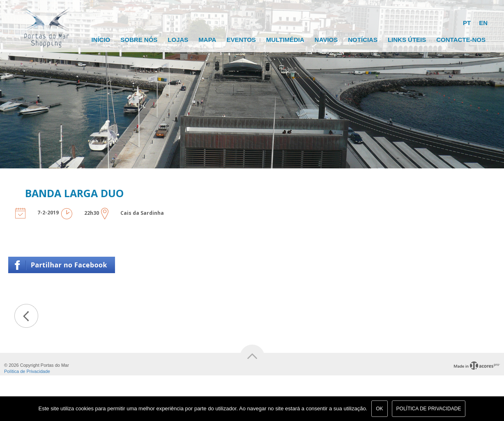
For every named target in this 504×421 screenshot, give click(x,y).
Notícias (363, 40)
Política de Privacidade (27, 371)
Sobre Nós (139, 40)
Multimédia (285, 40)
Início (101, 40)
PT (467, 23)
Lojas (178, 40)
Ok (379, 409)
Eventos (241, 40)
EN (483, 23)
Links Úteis (407, 40)
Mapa (207, 40)
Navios (326, 40)
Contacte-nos (461, 40)
